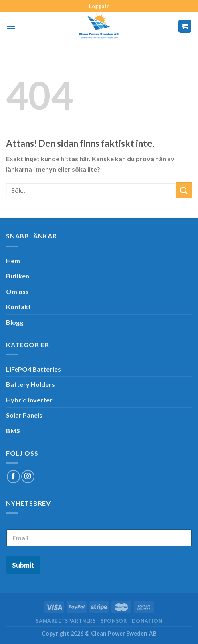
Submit (23, 565)
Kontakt (18, 307)
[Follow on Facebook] (13, 477)
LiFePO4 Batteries (33, 369)
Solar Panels (24, 415)
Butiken (18, 276)
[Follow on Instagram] (28, 477)
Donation (147, 621)
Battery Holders (30, 384)
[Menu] (11, 26)
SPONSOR (114, 621)
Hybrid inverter (29, 400)
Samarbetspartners (66, 621)
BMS (13, 431)
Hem (13, 261)
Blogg (15, 322)
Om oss (17, 291)
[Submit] (184, 190)
